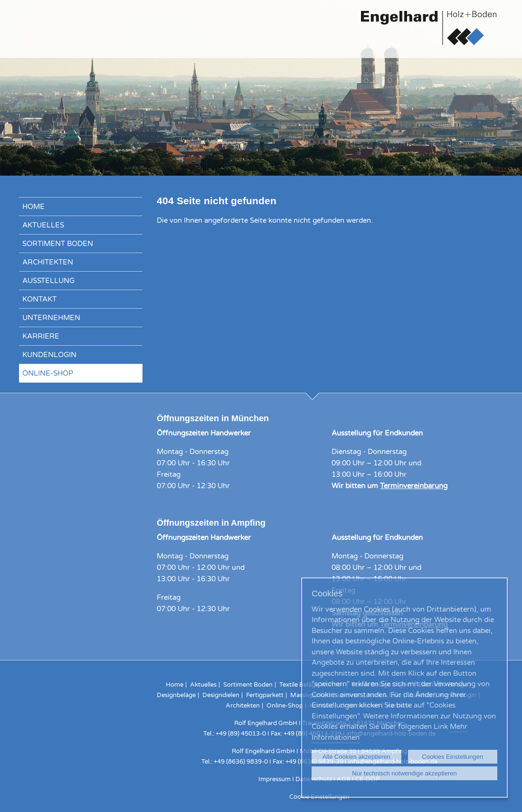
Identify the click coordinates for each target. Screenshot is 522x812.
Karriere (41, 336)
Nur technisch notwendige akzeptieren (404, 773)
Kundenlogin (49, 355)
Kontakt (39, 299)
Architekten (48, 262)
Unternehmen (51, 318)
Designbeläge (176, 695)
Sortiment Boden (58, 244)
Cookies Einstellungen (452, 757)
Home (33, 207)
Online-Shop (48, 373)
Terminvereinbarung (414, 486)
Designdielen (221, 695)
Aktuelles (43, 225)
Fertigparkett (265, 695)
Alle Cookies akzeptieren (356, 757)
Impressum (275, 779)
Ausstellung (48, 281)
